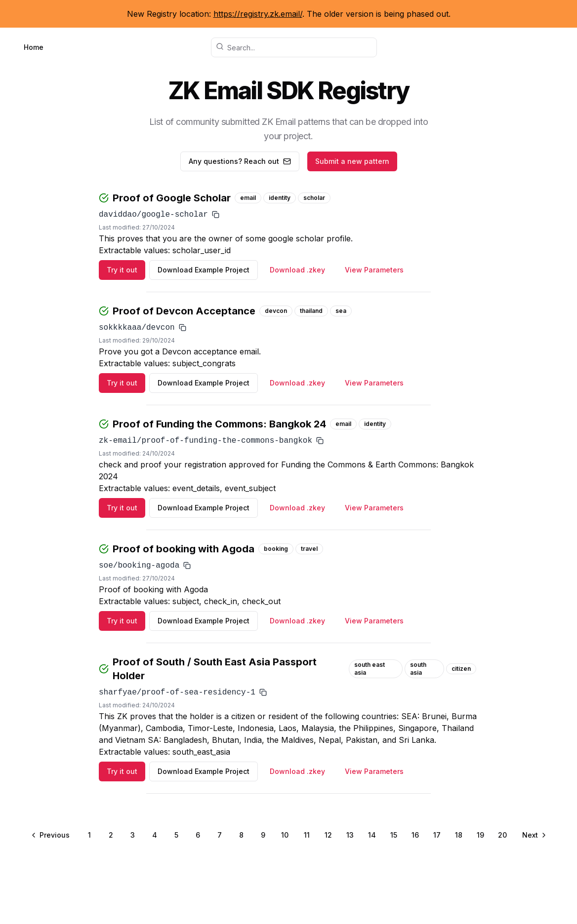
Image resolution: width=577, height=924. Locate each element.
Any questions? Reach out (240, 161)
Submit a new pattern (352, 161)
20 (502, 835)
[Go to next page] (534, 835)
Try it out (122, 270)
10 (285, 835)
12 (328, 835)
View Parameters (374, 270)
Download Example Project (204, 270)
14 (372, 835)
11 (307, 835)
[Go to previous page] (51, 835)
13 (350, 835)
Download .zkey (297, 270)
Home (34, 47)
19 (480, 835)
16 (415, 835)
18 (459, 835)
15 (394, 835)
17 (437, 835)
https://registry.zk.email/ (258, 14)
